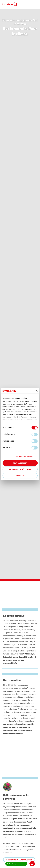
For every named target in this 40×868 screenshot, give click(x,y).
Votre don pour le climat (16, 864)
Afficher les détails (24, 457)
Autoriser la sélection (20, 469)
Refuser (20, 476)
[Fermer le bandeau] (37, 391)
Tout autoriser (20, 463)
